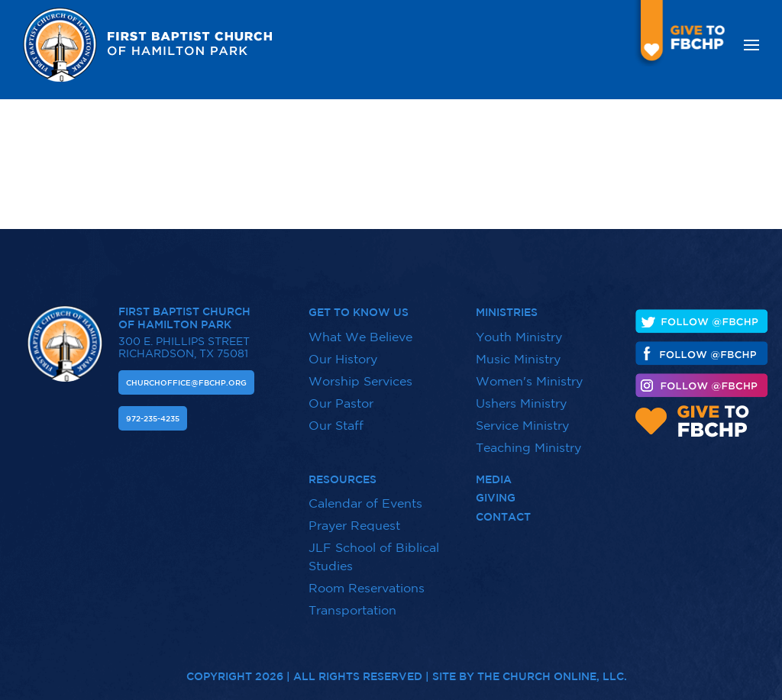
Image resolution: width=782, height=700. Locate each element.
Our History (343, 359)
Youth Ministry (519, 337)
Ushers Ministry (521, 403)
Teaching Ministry (528, 447)
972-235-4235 (153, 418)
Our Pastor (341, 403)
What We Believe (360, 337)
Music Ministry (518, 359)
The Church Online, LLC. (552, 669)
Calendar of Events (365, 503)
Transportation (352, 610)
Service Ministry (522, 425)
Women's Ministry (529, 381)
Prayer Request (354, 525)
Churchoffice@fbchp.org (186, 382)
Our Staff (336, 425)
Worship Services (360, 381)
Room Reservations (367, 588)
